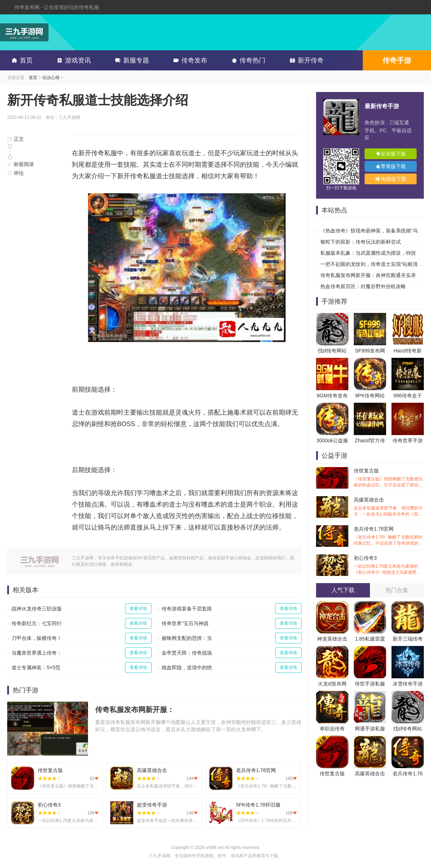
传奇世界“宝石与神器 (185, 623)
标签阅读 (20, 164)
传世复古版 (389, 478)
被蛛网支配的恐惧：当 (187, 638)
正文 (15, 139)
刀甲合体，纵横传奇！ (37, 638)
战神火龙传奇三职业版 (37, 609)
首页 (21, 60)
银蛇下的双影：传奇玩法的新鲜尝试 (361, 242)
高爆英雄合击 (389, 507)
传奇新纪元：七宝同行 (37, 623)
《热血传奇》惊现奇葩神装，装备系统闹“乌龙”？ (375, 231)
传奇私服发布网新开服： (135, 710)
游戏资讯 (73, 60)
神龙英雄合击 (332, 639)
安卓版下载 (391, 154)
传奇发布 (189, 60)
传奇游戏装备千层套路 (187, 609)
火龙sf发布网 (332, 684)
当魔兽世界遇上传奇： (37, 653)
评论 (15, 173)
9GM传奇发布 (332, 396)
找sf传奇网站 (332, 351)
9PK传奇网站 (370, 396)
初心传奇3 (389, 565)
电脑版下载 (391, 179)
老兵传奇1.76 (407, 774)
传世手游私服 (370, 684)
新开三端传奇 (408, 639)
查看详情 (138, 609)
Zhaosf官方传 (370, 440)
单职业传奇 (332, 729)
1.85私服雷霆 (370, 639)
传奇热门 (247, 60)
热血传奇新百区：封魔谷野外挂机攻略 (363, 286)
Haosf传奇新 (408, 351)
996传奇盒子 (407, 396)
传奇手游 (397, 60)
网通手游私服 (370, 729)
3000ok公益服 (332, 440)
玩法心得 (51, 78)
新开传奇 (305, 60)
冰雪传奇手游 (408, 684)
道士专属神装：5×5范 (36, 668)
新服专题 (131, 60)
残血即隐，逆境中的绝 (187, 668)
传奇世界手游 (408, 440)
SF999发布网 (370, 351)
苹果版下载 (391, 166)
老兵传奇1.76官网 (389, 536)
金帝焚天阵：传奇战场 (187, 653)
